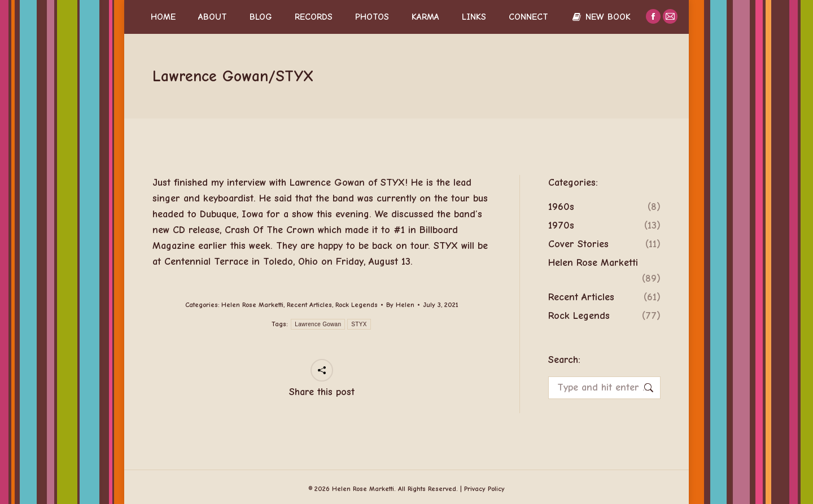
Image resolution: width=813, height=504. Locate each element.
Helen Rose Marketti (252, 305)
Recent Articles (309, 305)
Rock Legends (357, 305)
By (400, 305)
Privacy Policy (484, 489)
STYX (359, 324)
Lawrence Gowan (318, 324)
